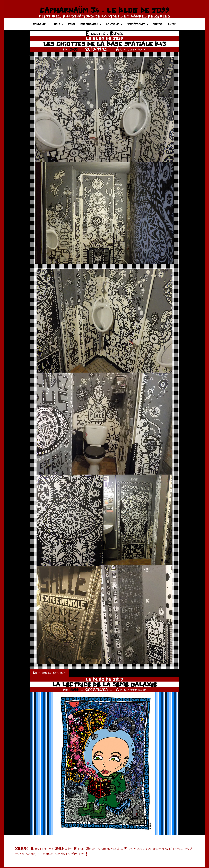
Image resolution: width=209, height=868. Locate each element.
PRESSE (158, 24)
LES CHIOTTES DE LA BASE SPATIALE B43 (104, 44)
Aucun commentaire (131, 49)
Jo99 (74, 49)
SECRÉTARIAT (138, 24)
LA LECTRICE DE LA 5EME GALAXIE (105, 685)
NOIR (59, 24)
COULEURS (42, 24)
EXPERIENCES (91, 24)
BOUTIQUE (114, 24)
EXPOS (172, 24)
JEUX (71, 24)
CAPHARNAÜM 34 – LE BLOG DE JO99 (104, 10)
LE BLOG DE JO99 (104, 38)
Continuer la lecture (50, 673)
